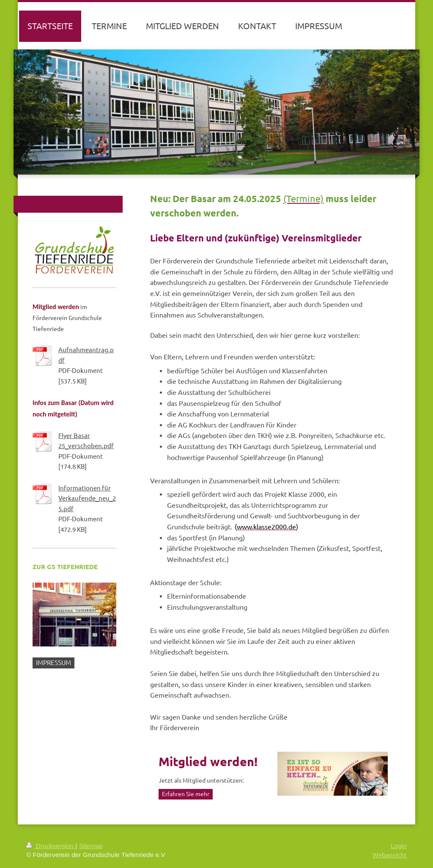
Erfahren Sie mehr (186, 794)
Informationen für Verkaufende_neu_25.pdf (87, 498)
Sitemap (91, 846)
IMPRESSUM (53, 662)
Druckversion (51, 846)
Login (399, 846)
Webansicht (390, 855)
